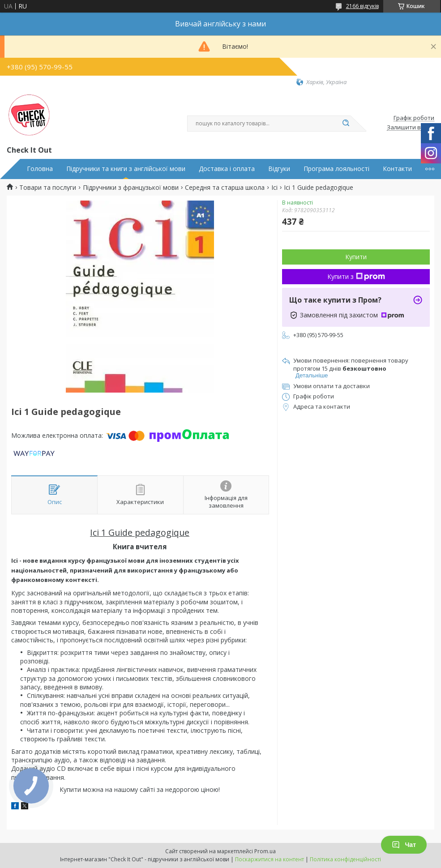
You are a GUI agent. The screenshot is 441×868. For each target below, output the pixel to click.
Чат (404, 845)
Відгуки (279, 169)
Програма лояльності (336, 169)
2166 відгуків (362, 6)
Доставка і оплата (227, 169)
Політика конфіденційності (345, 859)
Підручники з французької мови (131, 188)
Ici (274, 188)
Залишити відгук (411, 128)
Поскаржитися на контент (270, 859)
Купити (356, 257)
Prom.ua (265, 851)
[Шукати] (346, 124)
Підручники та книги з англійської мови (126, 169)
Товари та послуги (48, 188)
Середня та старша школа (225, 188)
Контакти (397, 169)
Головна (40, 169)
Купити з (356, 276)
